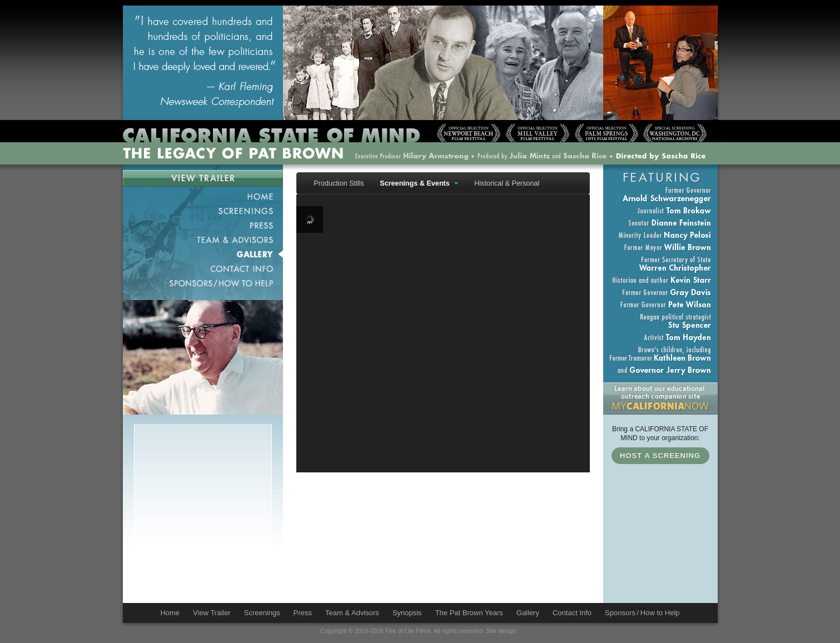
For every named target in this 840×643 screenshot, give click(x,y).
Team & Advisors (203, 240)
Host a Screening (660, 455)
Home (203, 196)
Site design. (502, 631)
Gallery (203, 254)
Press (203, 225)
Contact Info (203, 268)
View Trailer (203, 178)
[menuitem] (336, 183)
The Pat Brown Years (469, 613)
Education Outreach (660, 398)
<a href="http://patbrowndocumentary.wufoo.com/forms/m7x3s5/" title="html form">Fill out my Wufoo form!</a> (203, 526)
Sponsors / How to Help (203, 283)
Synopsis (407, 613)
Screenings (203, 211)
